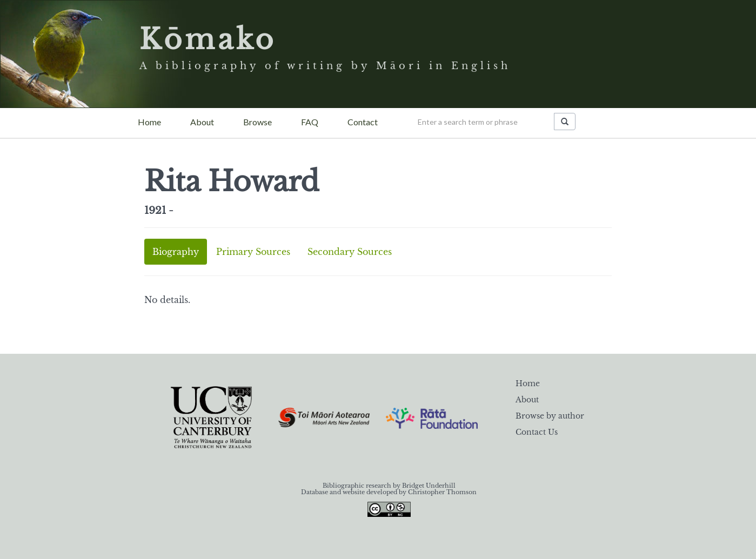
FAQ (310, 122)
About (202, 122)
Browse (257, 122)
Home (149, 122)
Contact (363, 122)
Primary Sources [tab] (253, 252)
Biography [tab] (176, 252)
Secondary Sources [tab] (350, 252)
